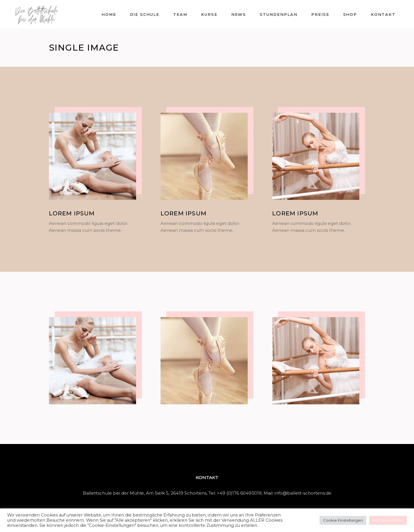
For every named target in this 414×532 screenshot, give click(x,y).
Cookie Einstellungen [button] (343, 520)
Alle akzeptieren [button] (388, 520)
